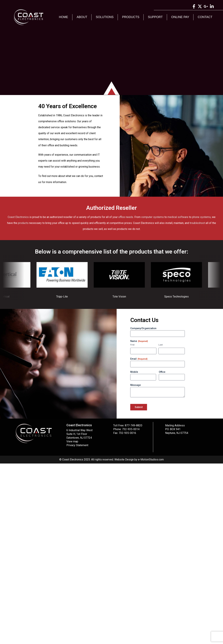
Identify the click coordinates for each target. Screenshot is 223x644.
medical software (178, 217)
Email (139, 359)
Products (131, 17)
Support (155, 17)
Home (64, 17)
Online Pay (180, 17)
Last (161, 345)
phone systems (201, 217)
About (82, 17)
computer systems (152, 217)
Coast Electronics (18, 217)
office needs (126, 217)
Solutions (105, 17)
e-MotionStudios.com (151, 460)
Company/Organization (143, 328)
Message (135, 385)
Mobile (134, 372)
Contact (205, 17)
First (132, 345)
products (23, 223)
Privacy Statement (77, 445)
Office (162, 372)
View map (72, 441)
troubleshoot (197, 223)
